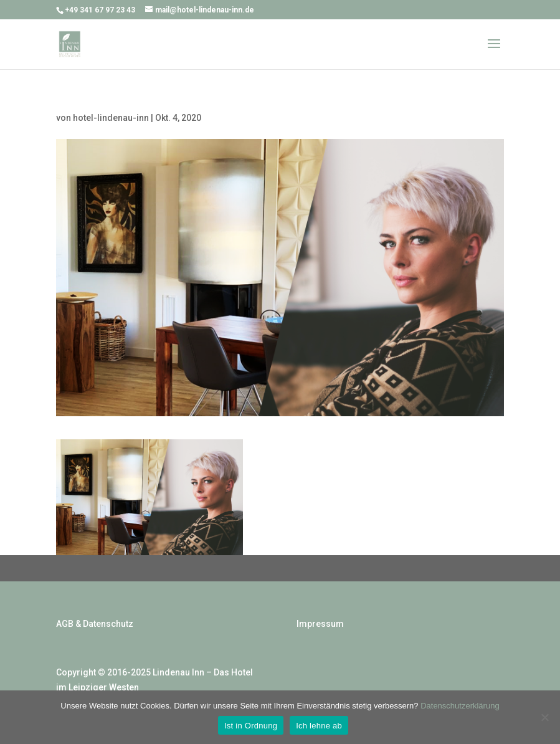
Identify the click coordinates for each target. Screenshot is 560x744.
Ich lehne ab (319, 726)
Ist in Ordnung (251, 726)
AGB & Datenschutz (95, 624)
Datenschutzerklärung (460, 706)
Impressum (320, 624)
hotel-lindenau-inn (111, 118)
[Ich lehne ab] (544, 717)
